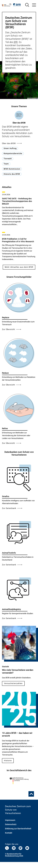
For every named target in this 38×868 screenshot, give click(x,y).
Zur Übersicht (12, 329)
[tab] (19, 117)
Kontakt (9, 833)
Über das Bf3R (12, 143)
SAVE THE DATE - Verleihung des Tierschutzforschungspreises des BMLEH (17, 201)
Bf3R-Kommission (12, 169)
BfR (16, 42)
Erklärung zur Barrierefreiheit (18, 829)
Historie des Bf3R (12, 174)
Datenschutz (11, 824)
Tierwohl (8, 159)
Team (6, 164)
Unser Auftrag (10, 148)
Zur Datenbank (12, 508)
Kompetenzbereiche (13, 153)
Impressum (10, 820)
